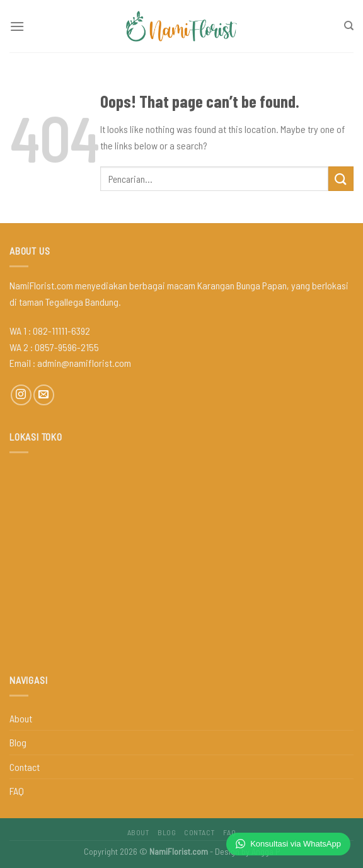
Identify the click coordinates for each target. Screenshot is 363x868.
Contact (25, 767)
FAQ (17, 791)
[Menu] (17, 26)
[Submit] (341, 179)
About (21, 718)
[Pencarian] (349, 26)
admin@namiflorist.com (84, 363)
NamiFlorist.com (179, 851)
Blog (18, 742)
